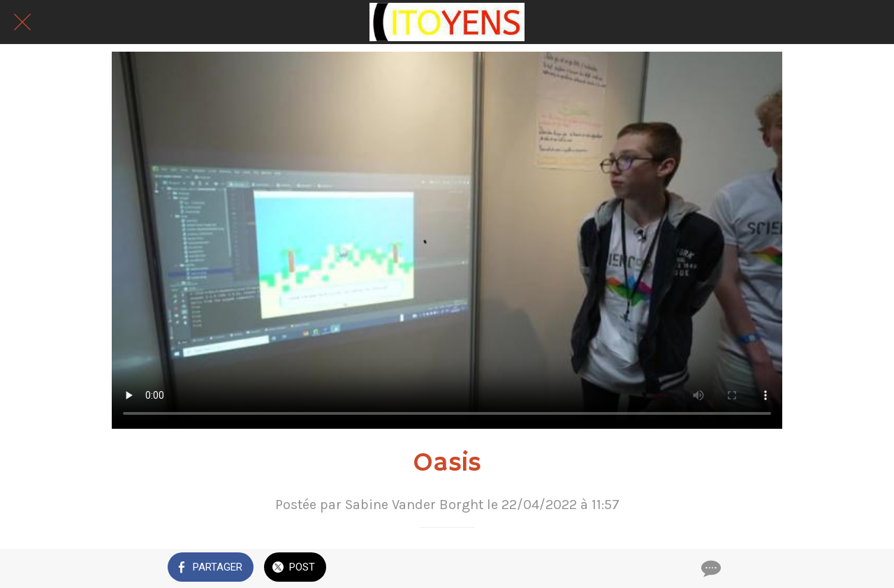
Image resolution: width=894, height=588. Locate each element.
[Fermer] (22, 22)
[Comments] (710, 568)
